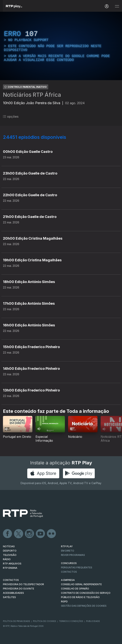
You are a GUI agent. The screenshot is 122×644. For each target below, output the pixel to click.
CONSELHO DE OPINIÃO (75, 589)
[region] (61, 46)
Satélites (9, 597)
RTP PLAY (67, 546)
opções (11, 116)
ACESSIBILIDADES (13, 593)
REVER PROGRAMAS (73, 555)
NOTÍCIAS (9, 546)
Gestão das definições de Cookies (84, 606)
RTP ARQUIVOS (12, 564)
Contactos (69, 572)
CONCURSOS (69, 563)
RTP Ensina (10, 568)
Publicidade (93, 621)
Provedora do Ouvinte (19, 589)
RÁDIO (7, 559)
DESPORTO (10, 551)
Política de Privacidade (16, 621)
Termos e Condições (71, 621)
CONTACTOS (11, 580)
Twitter (19, 534)
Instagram (30, 534)
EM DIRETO (68, 551)
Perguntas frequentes (77, 567)
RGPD (64, 601)
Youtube (41, 534)
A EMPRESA (68, 580)
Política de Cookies (45, 621)
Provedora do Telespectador (23, 584)
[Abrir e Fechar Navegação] (117, 6)
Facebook (8, 534)
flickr (52, 534)
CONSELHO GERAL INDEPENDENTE (81, 584)
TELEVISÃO (10, 555)
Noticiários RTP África (32, 95)
